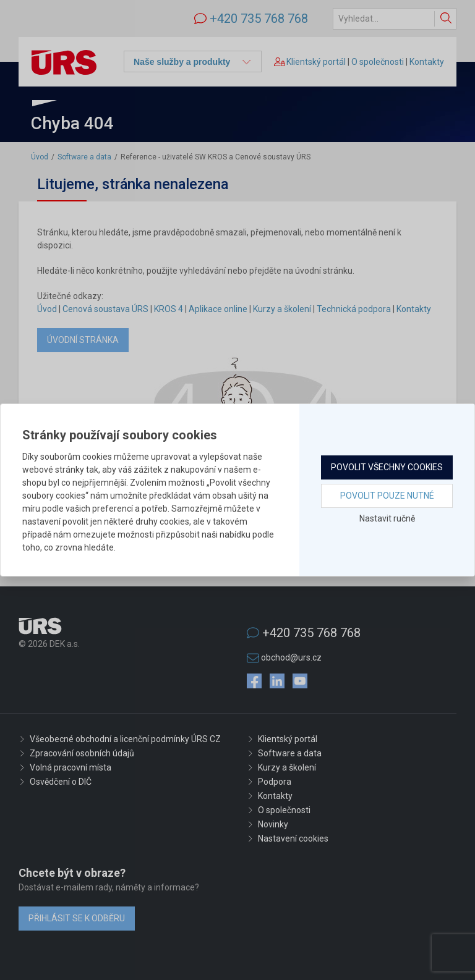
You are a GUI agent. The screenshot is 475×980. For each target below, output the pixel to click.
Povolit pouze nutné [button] (387, 496)
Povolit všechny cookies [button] (387, 467)
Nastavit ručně (387, 518)
